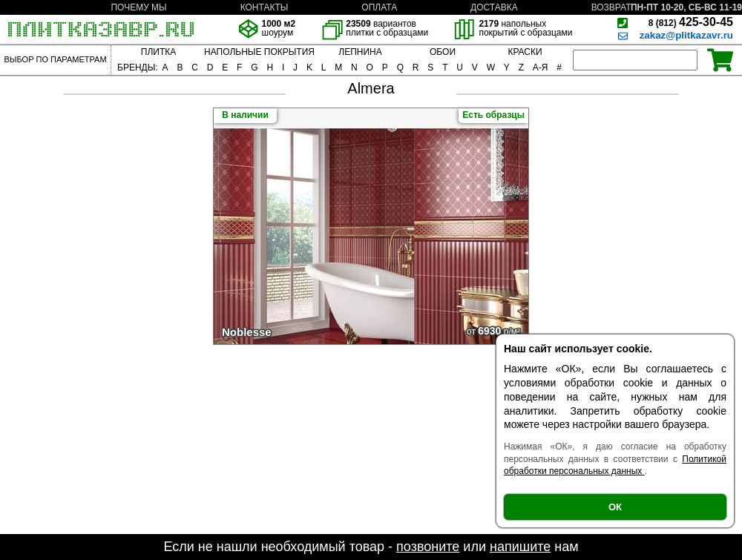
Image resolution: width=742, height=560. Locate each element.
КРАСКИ (525, 52)
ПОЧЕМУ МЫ (138, 7)
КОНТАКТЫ (265, 7)
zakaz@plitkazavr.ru (686, 35)
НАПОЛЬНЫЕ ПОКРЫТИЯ (259, 52)
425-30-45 (691, 22)
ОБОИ (443, 52)
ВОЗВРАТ (611, 7)
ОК (615, 507)
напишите (520, 547)
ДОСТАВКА (494, 7)
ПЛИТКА (158, 52)
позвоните (428, 547)
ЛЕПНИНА (360, 52)
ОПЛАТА (379, 7)
